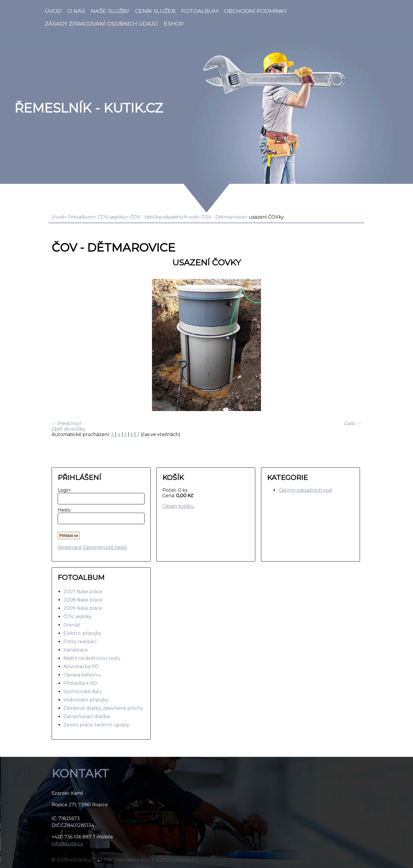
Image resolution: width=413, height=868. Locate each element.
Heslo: (63, 510)
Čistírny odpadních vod (305, 490)
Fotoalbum (200, 11)
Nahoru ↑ (187, 860)
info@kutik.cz (67, 844)
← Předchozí (66, 424)
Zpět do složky (68, 429)
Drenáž (72, 625)
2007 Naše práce (83, 592)
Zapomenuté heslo (105, 547)
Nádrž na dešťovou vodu (92, 658)
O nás (76, 11)
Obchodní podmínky (256, 11)
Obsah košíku (178, 506)
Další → (353, 424)
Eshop (174, 24)
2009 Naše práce (83, 608)
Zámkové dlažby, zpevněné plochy (103, 708)
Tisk (108, 860)
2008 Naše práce (83, 600)
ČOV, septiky (112, 217)
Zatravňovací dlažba (86, 716)
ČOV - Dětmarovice (223, 217)
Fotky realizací (80, 642)
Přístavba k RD (80, 683)
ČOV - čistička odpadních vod (164, 217)
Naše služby (110, 11)
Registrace (70, 547)
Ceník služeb (155, 11)
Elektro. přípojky (82, 633)
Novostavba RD (81, 667)
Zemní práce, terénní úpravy (96, 725)
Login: (63, 490)
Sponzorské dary (83, 691)
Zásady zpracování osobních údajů (101, 24)
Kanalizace (76, 650)
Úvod (53, 11)
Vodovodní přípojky (86, 700)
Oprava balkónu (82, 675)
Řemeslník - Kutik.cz (89, 108)
